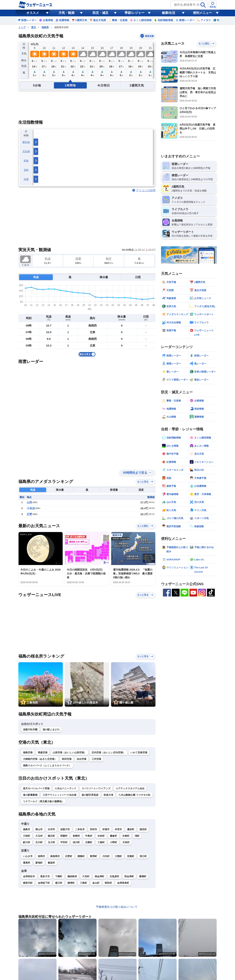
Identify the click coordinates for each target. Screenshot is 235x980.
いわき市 (28, 856)
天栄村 (126, 842)
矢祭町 (126, 836)
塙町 (137, 836)
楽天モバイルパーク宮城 (36, 788)
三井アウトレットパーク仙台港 (59, 795)
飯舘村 (51, 863)
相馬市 (41, 856)
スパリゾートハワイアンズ (96, 788)
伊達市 (106, 829)
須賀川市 (65, 829)
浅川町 (76, 842)
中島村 (89, 836)
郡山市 (39, 829)
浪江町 (143, 856)
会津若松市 (29, 876)
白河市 (51, 829)
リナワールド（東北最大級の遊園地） (43, 801)
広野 (29, 514)
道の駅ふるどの (51, 730)
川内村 (106, 856)
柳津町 (71, 883)
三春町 (101, 842)
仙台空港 (82, 759)
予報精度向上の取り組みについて (117, 907)
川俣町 (27, 836)
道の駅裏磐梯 (30, 795)
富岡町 (93, 856)
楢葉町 (81, 856)
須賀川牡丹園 (30, 730)
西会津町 (129, 876)
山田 (29, 502)
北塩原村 (114, 876)
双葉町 (131, 856)
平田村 (64, 842)
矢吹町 (101, 836)
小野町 (114, 842)
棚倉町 (114, 836)
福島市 (27, 829)
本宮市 (118, 829)
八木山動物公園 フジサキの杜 (134, 795)
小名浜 (31, 508)
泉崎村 (76, 836)
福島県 (45, 27)
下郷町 (59, 876)
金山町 (96, 883)
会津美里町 (123, 883)
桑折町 (131, 829)
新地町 (39, 863)
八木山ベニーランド (66, 788)
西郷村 (64, 836)
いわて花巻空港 (139, 752)
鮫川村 (27, 842)
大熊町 (118, 856)
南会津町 (100, 876)
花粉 (26, 170)
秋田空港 (67, 759)
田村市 (93, 829)
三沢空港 (96, 759)
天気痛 (26, 151)
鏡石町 (51, 836)
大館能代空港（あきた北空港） (40, 759)
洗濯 (26, 179)
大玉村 (39, 836)
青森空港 (43, 752)
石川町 (39, 842)
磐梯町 (143, 876)
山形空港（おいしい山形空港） (69, 752)
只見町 (86, 876)
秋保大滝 (108, 795)
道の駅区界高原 (90, 795)
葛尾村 (27, 863)
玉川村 (51, 842)
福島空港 (28, 752)
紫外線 (26, 142)
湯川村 (59, 883)
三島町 (83, 883)
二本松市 (80, 829)
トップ (22, 27)
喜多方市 (45, 876)
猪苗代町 (28, 883)
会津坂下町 (44, 883)
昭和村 (108, 883)
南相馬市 (55, 856)
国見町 (143, 829)
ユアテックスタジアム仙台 (130, 788)
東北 (34, 27)
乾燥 (26, 161)
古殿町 (89, 842)
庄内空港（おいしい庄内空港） (108, 752)
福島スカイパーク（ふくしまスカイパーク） (47, 765)
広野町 (69, 856)
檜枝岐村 (72, 876)
